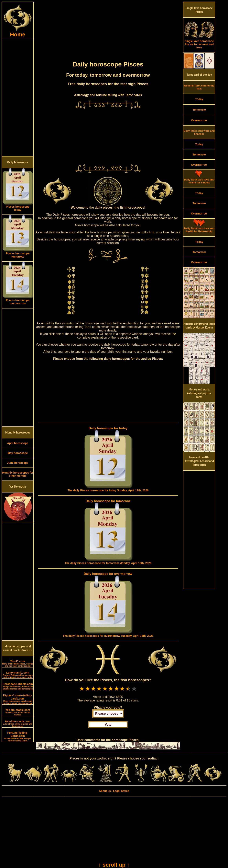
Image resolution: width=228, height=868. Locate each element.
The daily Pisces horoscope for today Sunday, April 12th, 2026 (108, 490)
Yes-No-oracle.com (18, 712)
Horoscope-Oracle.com (18, 686)
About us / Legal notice (114, 791)
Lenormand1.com (18, 675)
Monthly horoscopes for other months (18, 474)
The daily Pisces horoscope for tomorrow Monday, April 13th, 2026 (108, 563)
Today (199, 99)
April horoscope (18, 443)
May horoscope (18, 453)
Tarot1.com (18, 663)
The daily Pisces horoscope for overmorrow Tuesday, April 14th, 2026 (108, 636)
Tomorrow (199, 110)
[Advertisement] (18, 97)
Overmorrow (199, 120)
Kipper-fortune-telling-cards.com (18, 699)
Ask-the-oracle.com (18, 723)
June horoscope (18, 463)
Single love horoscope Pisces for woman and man (199, 43)
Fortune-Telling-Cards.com (18, 736)
